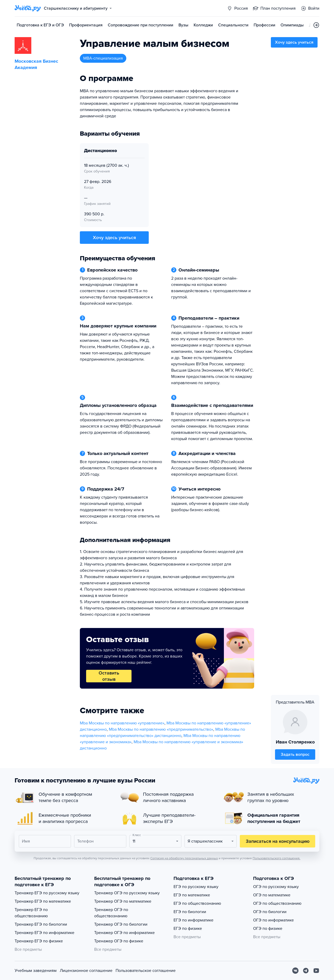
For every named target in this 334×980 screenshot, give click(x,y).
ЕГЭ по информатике (193, 920)
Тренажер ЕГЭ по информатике (44, 933)
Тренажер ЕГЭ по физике (39, 941)
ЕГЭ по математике (192, 895)
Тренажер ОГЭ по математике (123, 901)
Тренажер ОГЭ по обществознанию (111, 913)
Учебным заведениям (36, 971)
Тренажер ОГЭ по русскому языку (127, 893)
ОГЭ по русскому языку (276, 887)
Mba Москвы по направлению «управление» (122, 723)
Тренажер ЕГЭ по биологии (41, 924)
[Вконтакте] (295, 971)
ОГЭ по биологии (270, 912)
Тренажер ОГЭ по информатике (124, 933)
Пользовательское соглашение (146, 971)
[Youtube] (316, 971)
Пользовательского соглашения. (276, 858)
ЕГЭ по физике (188, 929)
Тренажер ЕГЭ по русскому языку (47, 893)
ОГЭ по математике (272, 895)
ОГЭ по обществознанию (277, 903)
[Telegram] (306, 971)
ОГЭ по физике (268, 929)
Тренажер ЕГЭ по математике (43, 901)
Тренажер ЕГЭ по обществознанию (31, 913)
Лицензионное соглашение (86, 971)
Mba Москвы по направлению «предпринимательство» (161, 729)
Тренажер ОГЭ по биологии (121, 924)
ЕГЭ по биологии (190, 912)
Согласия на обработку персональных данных (184, 858)
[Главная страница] (28, 8)
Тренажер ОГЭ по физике (119, 941)
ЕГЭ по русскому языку (196, 887)
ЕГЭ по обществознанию (197, 903)
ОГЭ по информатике (273, 920)
